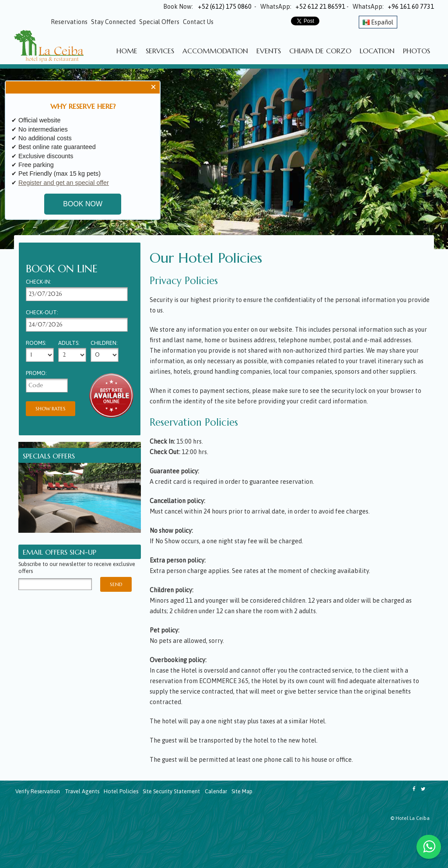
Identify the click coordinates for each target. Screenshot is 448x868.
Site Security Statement (171, 791)
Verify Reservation (38, 791)
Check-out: (42, 313)
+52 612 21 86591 (320, 7)
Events (269, 51)
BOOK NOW (83, 202)
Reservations (69, 22)
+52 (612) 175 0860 (223, 7)
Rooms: (36, 343)
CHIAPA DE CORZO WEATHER (93, 835)
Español (378, 22)
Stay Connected (113, 22)
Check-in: (38, 282)
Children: (104, 343)
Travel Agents (82, 791)
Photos (416, 51)
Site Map (242, 791)
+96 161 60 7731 (411, 7)
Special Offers (159, 22)
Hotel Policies (121, 791)
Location (377, 51)
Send (116, 584)
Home (127, 51)
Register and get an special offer (64, 181)
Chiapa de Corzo (320, 51)
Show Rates (51, 409)
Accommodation (215, 51)
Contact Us (198, 22)
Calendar (216, 791)
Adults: (69, 343)
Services (160, 51)
